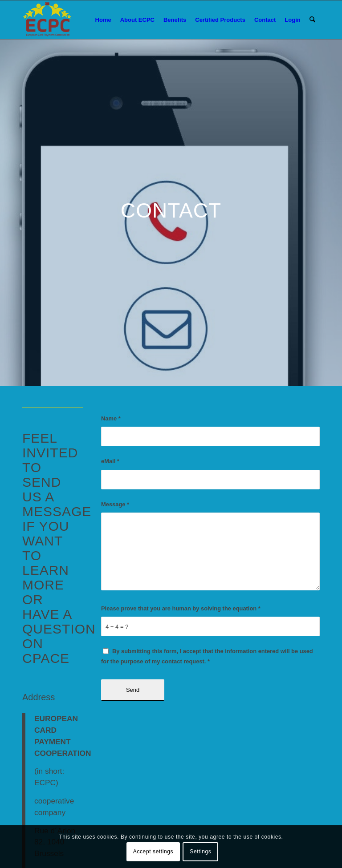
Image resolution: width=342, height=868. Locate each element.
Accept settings (153, 852)
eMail (110, 461)
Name (111, 418)
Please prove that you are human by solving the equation (181, 608)
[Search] (312, 20)
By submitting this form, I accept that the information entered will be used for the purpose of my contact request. (207, 656)
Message (115, 504)
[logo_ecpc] (48, 20)
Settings (200, 852)
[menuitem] (103, 20)
